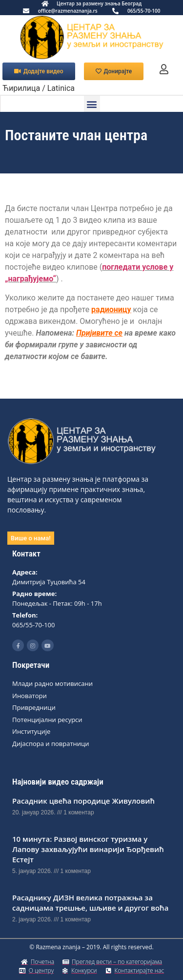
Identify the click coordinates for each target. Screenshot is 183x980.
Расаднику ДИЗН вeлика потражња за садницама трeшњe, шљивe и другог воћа (90, 903)
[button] (92, 104)
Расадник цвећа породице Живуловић (83, 801)
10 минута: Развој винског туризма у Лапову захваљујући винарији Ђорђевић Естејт (88, 849)
